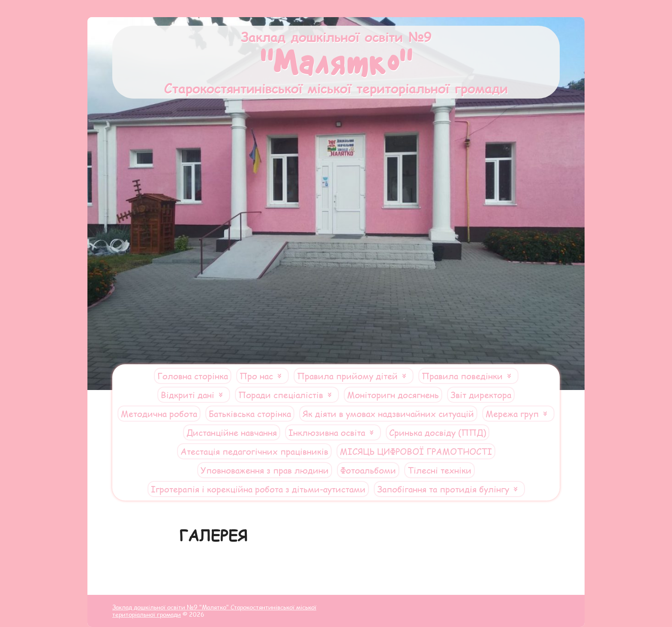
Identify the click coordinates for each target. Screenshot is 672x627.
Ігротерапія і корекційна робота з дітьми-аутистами (258, 489)
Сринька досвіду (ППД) (438, 432)
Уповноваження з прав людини (265, 470)
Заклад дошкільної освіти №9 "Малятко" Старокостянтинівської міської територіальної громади (214, 611)
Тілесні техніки (439, 470)
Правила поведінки (462, 376)
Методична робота (159, 414)
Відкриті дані (187, 395)
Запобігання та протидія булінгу (443, 489)
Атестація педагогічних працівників (254, 451)
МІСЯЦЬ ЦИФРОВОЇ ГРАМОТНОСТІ (416, 451)
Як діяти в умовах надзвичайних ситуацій (388, 414)
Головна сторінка (193, 376)
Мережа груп (512, 414)
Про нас (256, 376)
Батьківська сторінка (250, 414)
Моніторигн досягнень (393, 395)
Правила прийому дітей (347, 376)
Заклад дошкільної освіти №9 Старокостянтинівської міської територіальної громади (336, 62)
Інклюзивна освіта (327, 432)
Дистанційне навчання (232, 432)
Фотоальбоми (368, 470)
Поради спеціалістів (281, 395)
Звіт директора (481, 395)
